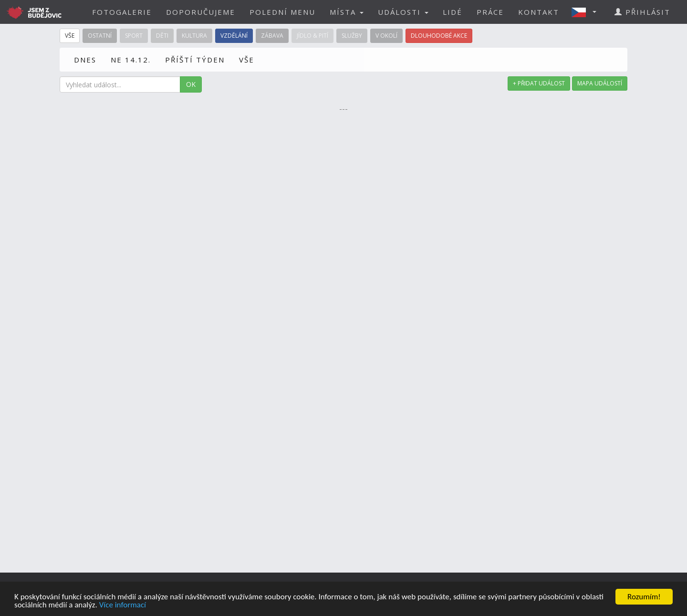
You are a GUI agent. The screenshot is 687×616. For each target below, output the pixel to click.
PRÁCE (490, 12)
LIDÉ (453, 12)
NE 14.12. (131, 60)
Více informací (123, 605)
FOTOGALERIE (122, 12)
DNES (85, 60)
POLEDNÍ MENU (282, 12)
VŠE (247, 60)
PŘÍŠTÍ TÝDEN (195, 60)
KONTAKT (539, 12)
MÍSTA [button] (347, 12)
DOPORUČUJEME (201, 12)
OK (191, 84)
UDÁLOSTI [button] (403, 12)
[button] (587, 12)
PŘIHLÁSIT (642, 12)
